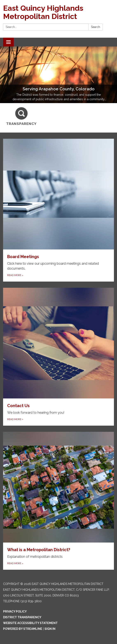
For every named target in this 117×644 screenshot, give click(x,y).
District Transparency (22, 617)
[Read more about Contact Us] (58, 357)
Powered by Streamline (23, 629)
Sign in (50, 629)
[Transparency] (21, 117)
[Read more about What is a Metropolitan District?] (58, 501)
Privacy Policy (15, 611)
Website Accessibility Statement (30, 623)
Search (96, 27)
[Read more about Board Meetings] (58, 210)
